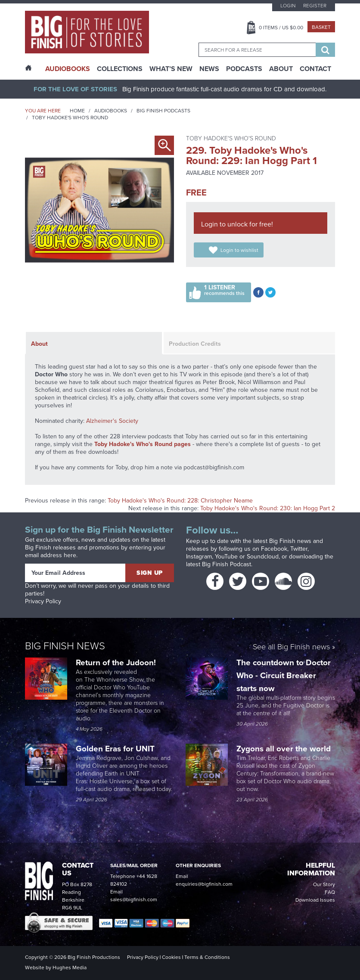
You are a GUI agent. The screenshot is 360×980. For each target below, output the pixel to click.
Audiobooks (111, 111)
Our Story (324, 884)
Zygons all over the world (285, 749)
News (209, 69)
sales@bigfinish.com (134, 899)
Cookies (171, 957)
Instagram (199, 557)
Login (288, 6)
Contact (315, 69)
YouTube (226, 557)
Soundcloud (263, 557)
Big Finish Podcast (227, 564)
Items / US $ (281, 28)
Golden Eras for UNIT (116, 749)
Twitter (299, 549)
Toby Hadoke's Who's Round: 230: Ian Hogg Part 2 (268, 508)
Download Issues (315, 900)
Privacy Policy (43, 601)
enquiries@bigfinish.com (204, 884)
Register (315, 6)
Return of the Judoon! (117, 662)
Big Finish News (65, 646)
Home (77, 111)
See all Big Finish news (291, 647)
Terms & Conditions (207, 957)
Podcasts (244, 69)
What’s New (171, 69)
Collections (120, 69)
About (281, 69)
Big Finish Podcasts (163, 111)
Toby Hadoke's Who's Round (70, 118)
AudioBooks (68, 69)
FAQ (330, 892)
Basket (321, 27)
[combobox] (257, 50)
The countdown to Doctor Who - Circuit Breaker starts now (284, 675)
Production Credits (195, 344)
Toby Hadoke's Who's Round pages (143, 444)
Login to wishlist (239, 250)
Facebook (274, 549)
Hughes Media (70, 968)
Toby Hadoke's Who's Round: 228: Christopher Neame (180, 501)
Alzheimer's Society (112, 421)
